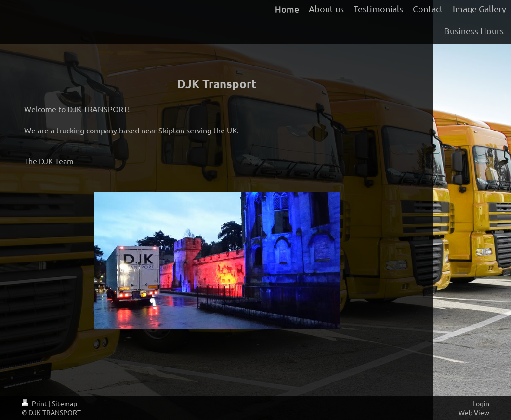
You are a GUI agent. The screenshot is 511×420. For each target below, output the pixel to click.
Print (35, 403)
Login (481, 403)
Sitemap (65, 403)
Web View (474, 412)
